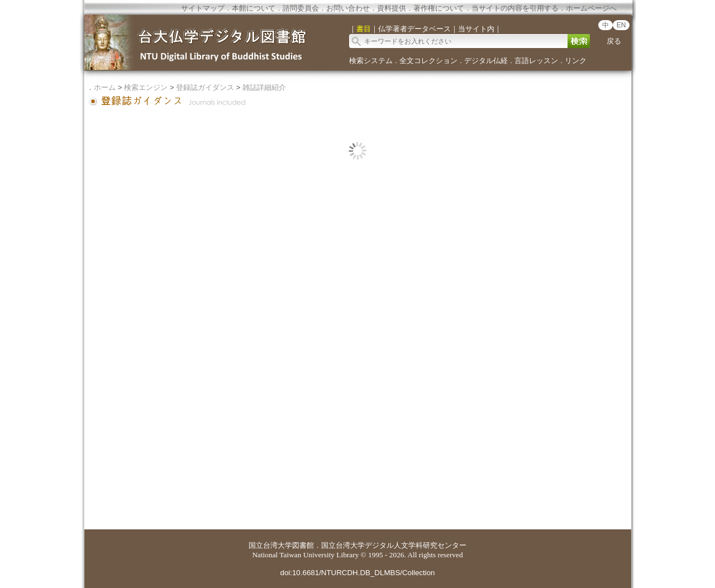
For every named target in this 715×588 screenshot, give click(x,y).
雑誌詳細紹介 (264, 87)
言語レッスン (536, 61)
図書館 (303, 545)
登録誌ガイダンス (205, 87)
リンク (576, 61)
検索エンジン (146, 87)
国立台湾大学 (270, 545)
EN (621, 25)
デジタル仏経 (486, 61)
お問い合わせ (348, 8)
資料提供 (392, 8)
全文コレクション (428, 61)
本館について (254, 8)
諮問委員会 (301, 8)
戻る (614, 41)
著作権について (439, 8)
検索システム (371, 61)
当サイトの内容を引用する (515, 8)
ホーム (105, 87)
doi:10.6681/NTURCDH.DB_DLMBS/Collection (357, 573)
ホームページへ (591, 8)
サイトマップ (203, 8)
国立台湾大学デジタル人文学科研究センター (394, 545)
